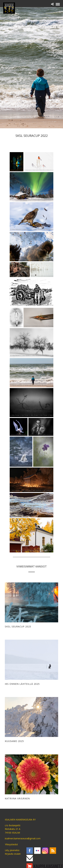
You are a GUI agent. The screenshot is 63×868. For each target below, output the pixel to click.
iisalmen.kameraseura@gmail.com (23, 838)
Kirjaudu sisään (13, 854)
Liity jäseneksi (12, 850)
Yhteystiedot (11, 844)
